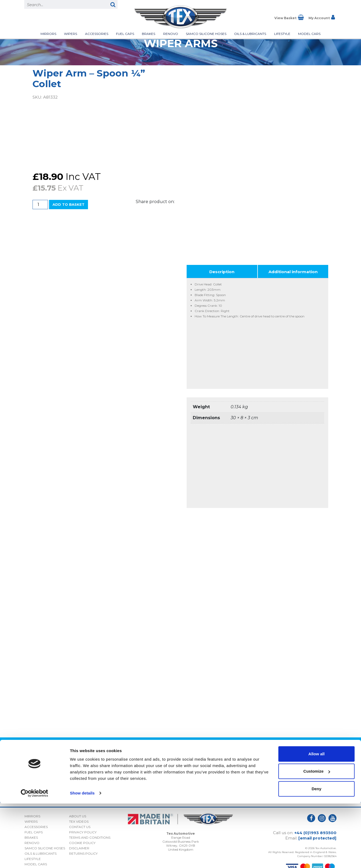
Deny (317, 853)
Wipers (71, 34)
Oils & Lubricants (250, 34)
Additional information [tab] (293, 260)
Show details (82, 857)
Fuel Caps (125, 34)
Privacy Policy (302, 777)
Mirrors (48, 34)
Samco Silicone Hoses (206, 34)
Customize (317, 836)
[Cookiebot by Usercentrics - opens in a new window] (35, 858)
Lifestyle (282, 34)
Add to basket (69, 204)
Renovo (171, 34)
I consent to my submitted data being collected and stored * (288, 768)
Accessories (97, 34)
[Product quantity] (40, 205)
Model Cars (309, 34)
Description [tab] (222, 260)
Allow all (317, 818)
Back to (180, 735)
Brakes (149, 34)
